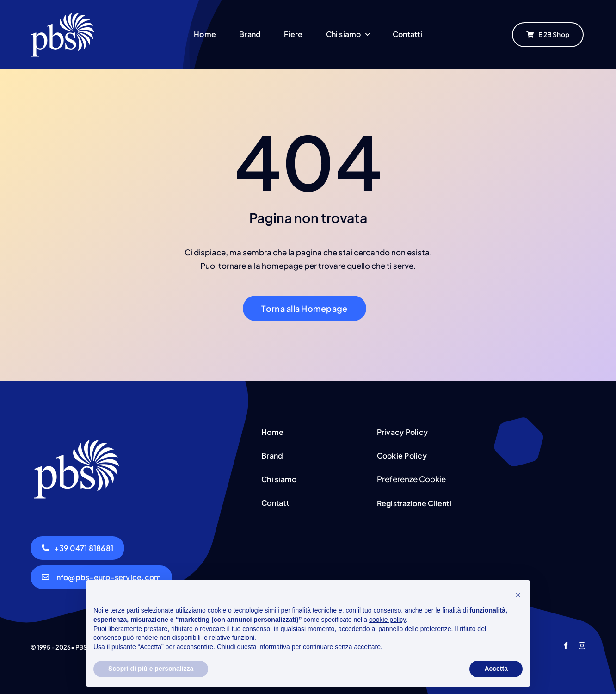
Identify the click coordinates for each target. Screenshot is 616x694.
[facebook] (566, 646)
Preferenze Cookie (411, 479)
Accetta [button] (496, 669)
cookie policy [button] (387, 620)
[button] (518, 595)
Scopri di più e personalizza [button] (151, 669)
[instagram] (582, 646)
